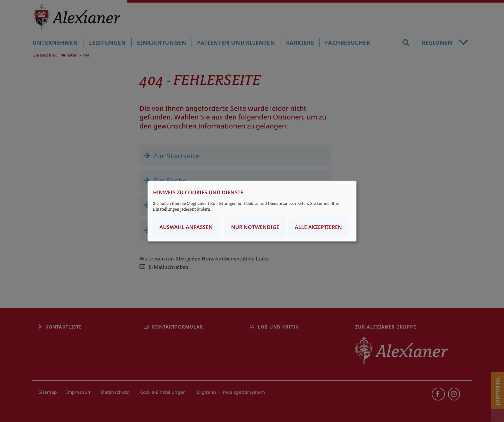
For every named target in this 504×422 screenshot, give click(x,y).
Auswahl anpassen (186, 227)
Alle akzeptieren (318, 227)
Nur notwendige (255, 227)
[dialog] (252, 211)
